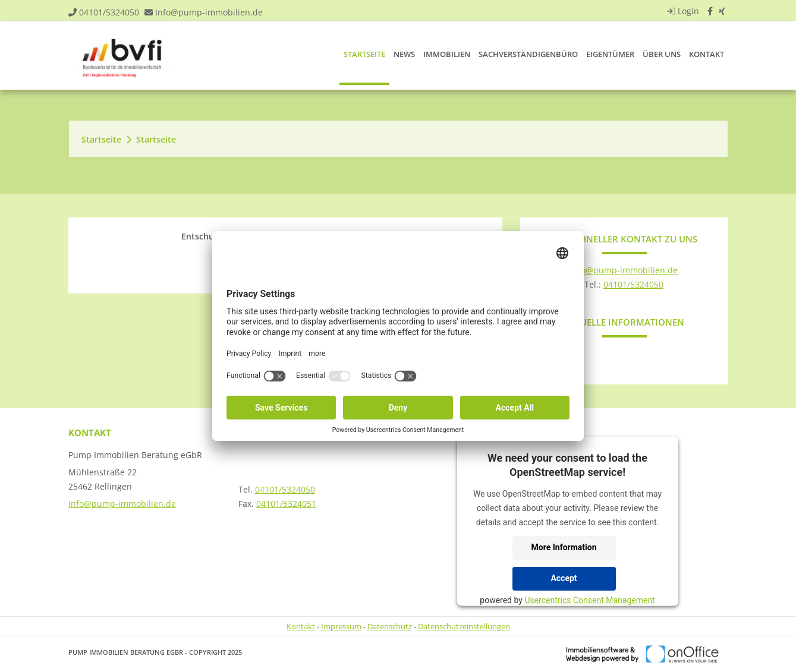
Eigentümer (610, 54)
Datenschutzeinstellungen (464, 626)
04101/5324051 (286, 504)
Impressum (341, 626)
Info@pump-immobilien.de (209, 12)
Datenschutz (390, 626)
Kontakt (707, 54)
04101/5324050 (109, 12)
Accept (564, 578)
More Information (564, 547)
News (404, 54)
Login (682, 11)
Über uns (662, 54)
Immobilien (447, 54)
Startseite (364, 54)
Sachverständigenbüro (528, 54)
